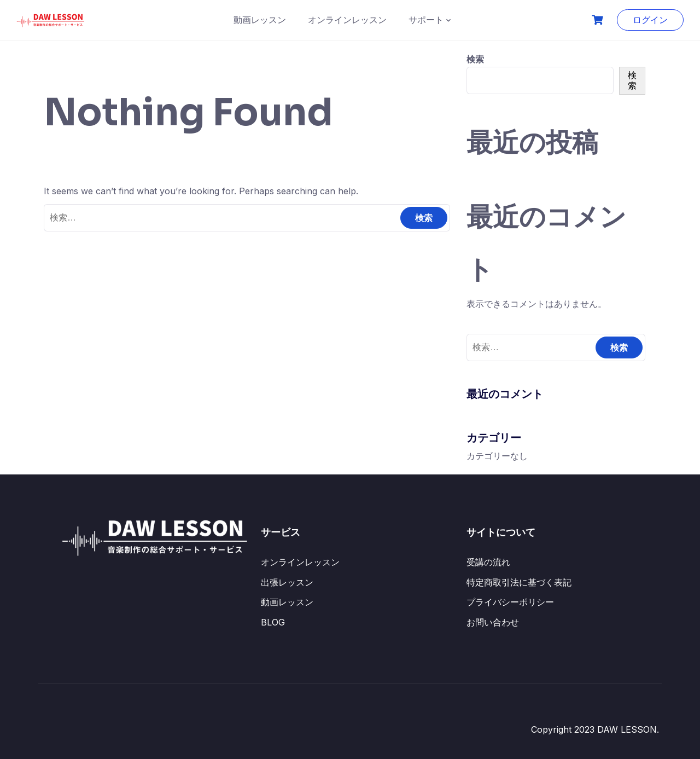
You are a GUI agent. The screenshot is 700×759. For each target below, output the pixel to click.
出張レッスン (287, 582)
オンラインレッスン (347, 20)
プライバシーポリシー (510, 602)
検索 (475, 59)
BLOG (273, 622)
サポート (426, 20)
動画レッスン (260, 20)
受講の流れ (488, 562)
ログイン (650, 20)
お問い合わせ (493, 622)
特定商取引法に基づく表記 (519, 582)
